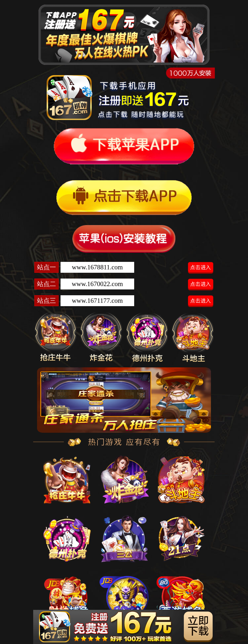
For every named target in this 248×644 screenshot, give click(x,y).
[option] (124, 400)
